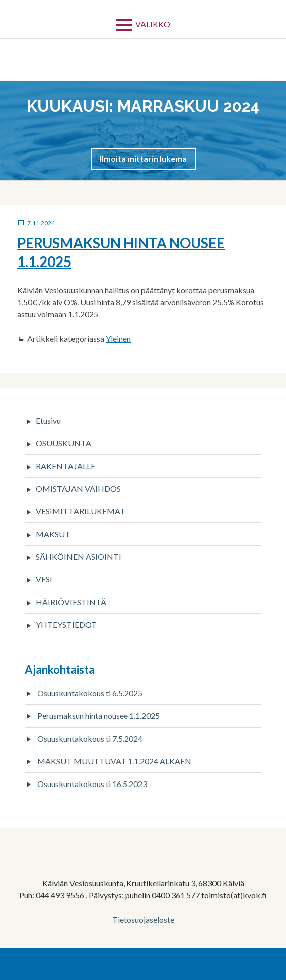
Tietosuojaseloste (143, 919)
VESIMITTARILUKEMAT (81, 511)
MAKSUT (53, 534)
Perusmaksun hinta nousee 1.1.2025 (98, 716)
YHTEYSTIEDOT (66, 625)
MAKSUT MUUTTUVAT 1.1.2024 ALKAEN (114, 761)
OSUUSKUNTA (63, 443)
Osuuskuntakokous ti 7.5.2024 (90, 738)
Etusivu (48, 420)
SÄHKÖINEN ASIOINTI (79, 557)
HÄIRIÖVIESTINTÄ (71, 602)
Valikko (153, 24)
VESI (44, 579)
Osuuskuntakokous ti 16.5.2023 (92, 784)
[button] (143, 158)
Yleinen (118, 338)
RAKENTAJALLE (65, 466)
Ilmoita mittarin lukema (143, 158)
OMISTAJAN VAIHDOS (78, 488)
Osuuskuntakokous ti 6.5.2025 (90, 693)
